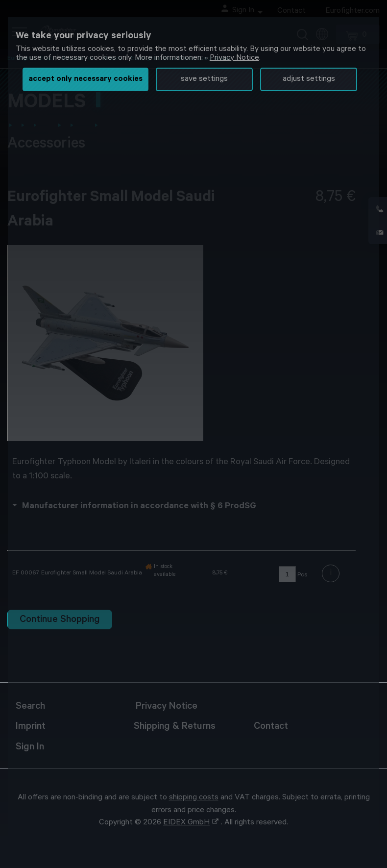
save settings (204, 79)
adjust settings (309, 79)
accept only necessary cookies (85, 79)
